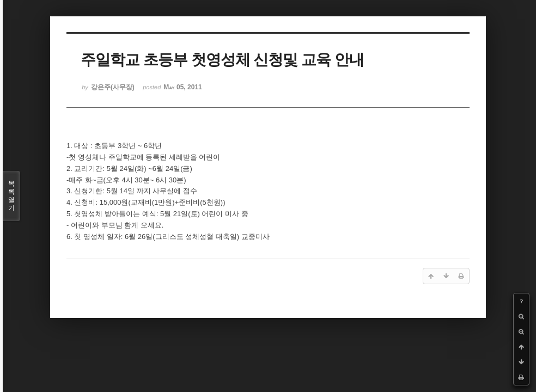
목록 (11, 196)
